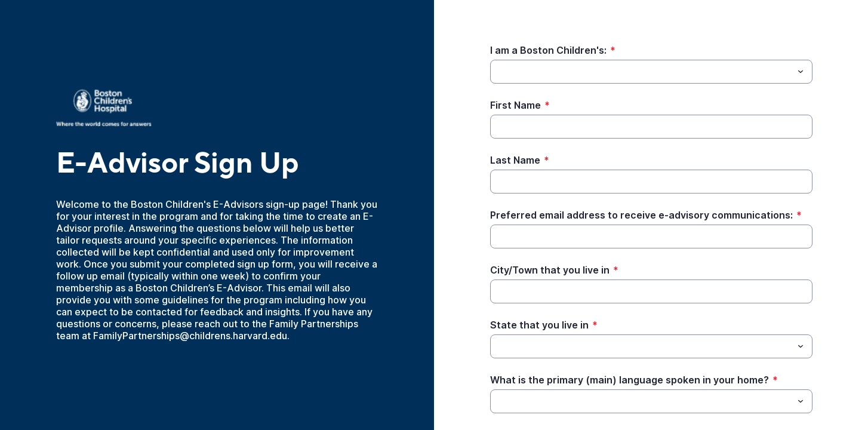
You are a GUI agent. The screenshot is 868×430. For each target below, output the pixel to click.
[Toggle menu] (801, 72)
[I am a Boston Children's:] (641, 72)
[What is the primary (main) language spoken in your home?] (641, 401)
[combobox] (651, 72)
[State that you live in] (641, 346)
